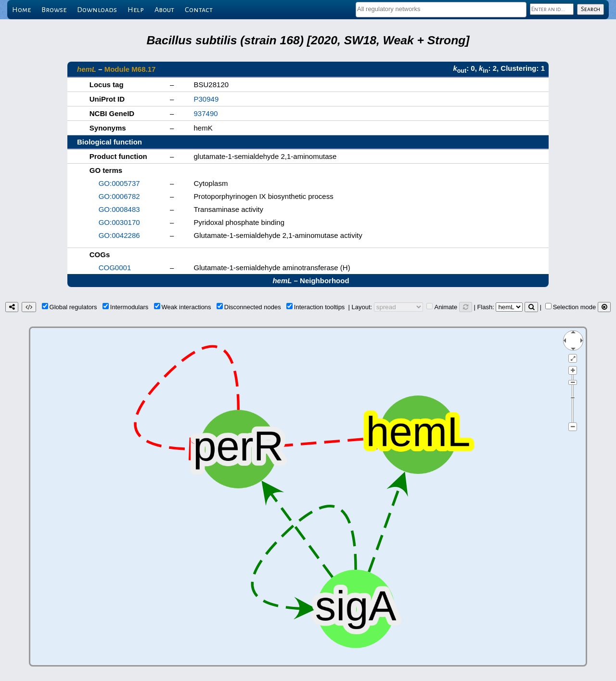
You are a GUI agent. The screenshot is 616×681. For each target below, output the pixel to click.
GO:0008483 (119, 209)
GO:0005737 (119, 183)
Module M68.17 (130, 69)
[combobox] (441, 10)
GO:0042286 (119, 235)
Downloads (97, 10)
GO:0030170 (119, 222)
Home (21, 10)
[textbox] (441, 9)
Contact (199, 10)
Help (136, 10)
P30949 (206, 99)
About (164, 10)
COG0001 (115, 268)
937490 (206, 113)
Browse (54, 10)
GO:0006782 (119, 196)
